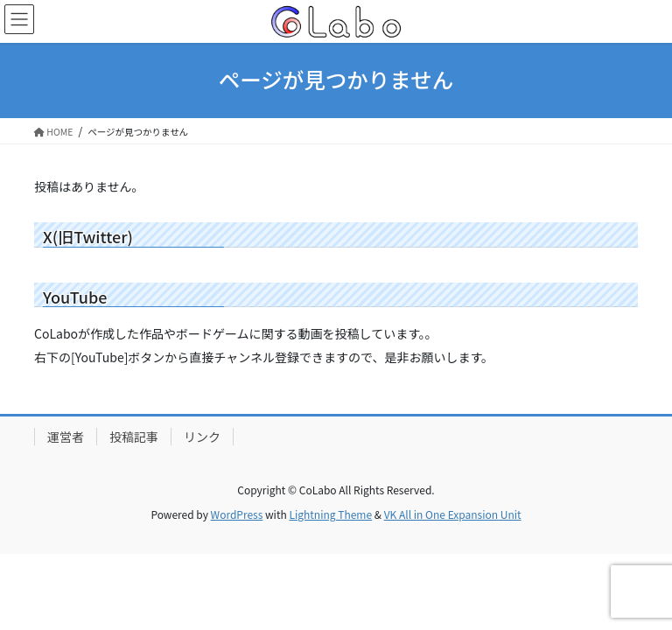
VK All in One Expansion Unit (453, 514)
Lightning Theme (330, 514)
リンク (202, 437)
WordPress (237, 514)
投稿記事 (134, 437)
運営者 (66, 437)
